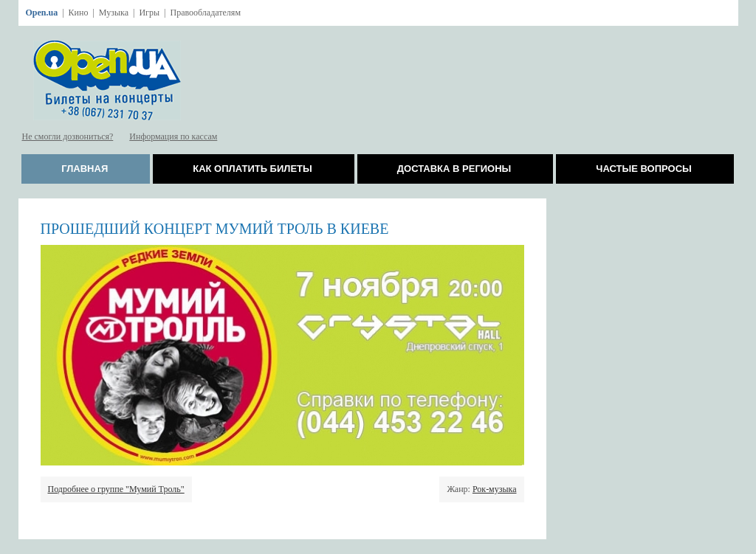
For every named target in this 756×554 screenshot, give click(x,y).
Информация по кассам (173, 136)
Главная (85, 169)
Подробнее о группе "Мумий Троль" (116, 489)
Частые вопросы (643, 169)
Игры (149, 13)
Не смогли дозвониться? (68, 136)
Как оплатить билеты (252, 169)
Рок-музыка (495, 489)
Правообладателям (205, 13)
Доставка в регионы (454, 169)
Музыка (114, 13)
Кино (79, 13)
